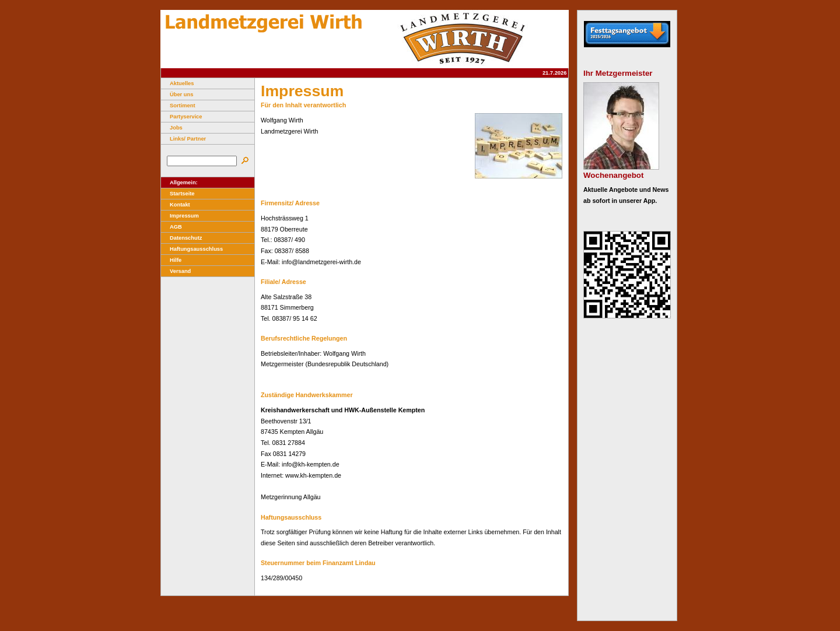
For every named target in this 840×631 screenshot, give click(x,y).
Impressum (180, 216)
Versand (176, 271)
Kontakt (176, 205)
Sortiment (178, 106)
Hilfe (171, 260)
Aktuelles (177, 83)
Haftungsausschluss (192, 249)
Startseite (178, 194)
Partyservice (182, 117)
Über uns (177, 94)
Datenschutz (181, 238)
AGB (171, 227)
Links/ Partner (183, 139)
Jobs (172, 128)
